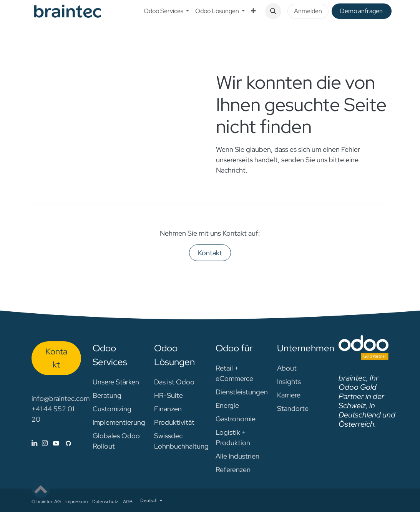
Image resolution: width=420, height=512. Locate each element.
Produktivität (174, 422)
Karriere (289, 395)
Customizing (112, 409)
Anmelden (308, 11)
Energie (227, 405)
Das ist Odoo (174, 382)
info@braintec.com (61, 398)
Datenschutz (105, 502)
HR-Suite (168, 395)
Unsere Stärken (116, 382)
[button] (273, 11)
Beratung (107, 395)
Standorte (293, 408)
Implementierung (119, 422)
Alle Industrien (237, 456)
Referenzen (233, 470)
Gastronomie (236, 419)
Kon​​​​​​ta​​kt (56, 358)
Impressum (76, 502)
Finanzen (168, 409)
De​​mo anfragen (361, 11)
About (287, 368)
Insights (289, 382)
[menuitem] (166, 11)
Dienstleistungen (242, 392)
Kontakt (210, 253)
